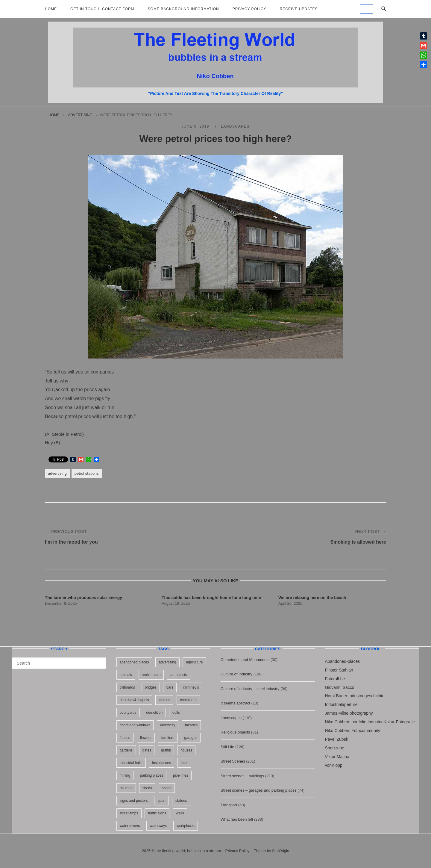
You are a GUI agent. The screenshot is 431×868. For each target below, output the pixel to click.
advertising (80, 115)
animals (126, 675)
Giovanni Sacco (340, 687)
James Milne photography (349, 713)
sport (161, 801)
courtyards (128, 713)
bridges (151, 687)
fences (125, 738)
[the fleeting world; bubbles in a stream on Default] (366, 9)
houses (186, 750)
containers (188, 700)
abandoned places (134, 662)
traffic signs (157, 813)
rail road (126, 788)
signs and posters (134, 801)
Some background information (183, 9)
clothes (164, 700)
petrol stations (87, 473)
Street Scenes (233, 761)
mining (125, 775)
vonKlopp (334, 765)
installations (161, 763)
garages (191, 738)
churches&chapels (134, 700)
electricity (168, 725)
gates (147, 750)
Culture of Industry (236, 674)
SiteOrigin (281, 851)
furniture (168, 738)
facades (191, 725)
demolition (154, 713)
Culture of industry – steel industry (250, 689)
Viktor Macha (337, 757)
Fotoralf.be (335, 679)
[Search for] (59, 663)
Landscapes (235, 126)
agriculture (194, 662)
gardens (126, 750)
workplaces (186, 826)
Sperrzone (335, 748)
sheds (147, 788)
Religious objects (235, 732)
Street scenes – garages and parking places (259, 790)
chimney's (191, 687)
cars (170, 687)
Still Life (227, 747)
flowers (146, 738)
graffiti (166, 750)
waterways (158, 826)
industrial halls (131, 763)
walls (180, 813)
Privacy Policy (249, 9)
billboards (127, 687)
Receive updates (299, 9)
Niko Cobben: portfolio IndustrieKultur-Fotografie (370, 722)
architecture (151, 675)
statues (181, 801)
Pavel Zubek (337, 739)
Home (51, 9)
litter (184, 763)
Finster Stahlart (339, 670)
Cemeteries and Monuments (245, 660)
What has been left (237, 819)
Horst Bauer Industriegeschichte (355, 696)
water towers (130, 826)
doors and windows (135, 725)
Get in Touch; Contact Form (102, 9)
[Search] (100, 660)
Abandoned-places (343, 661)
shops (167, 788)
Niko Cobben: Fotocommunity (353, 731)
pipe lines (181, 775)
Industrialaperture (341, 704)
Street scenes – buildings (242, 776)
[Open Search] (384, 9)
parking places (152, 775)
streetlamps (129, 813)
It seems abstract (235, 703)
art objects (179, 675)
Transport (229, 805)
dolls (176, 713)
